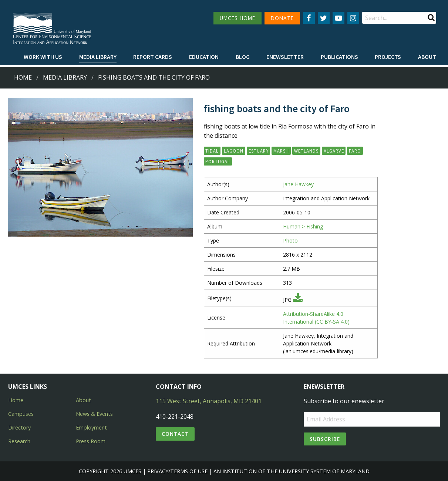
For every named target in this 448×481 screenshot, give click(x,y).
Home (23, 77)
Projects (388, 57)
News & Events (94, 414)
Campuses (21, 414)
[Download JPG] (298, 300)
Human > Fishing (303, 226)
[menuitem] (43, 57)
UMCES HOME (238, 18)
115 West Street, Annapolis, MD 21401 (209, 401)
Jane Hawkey (298, 184)
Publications (339, 57)
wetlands (306, 151)
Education (204, 57)
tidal (212, 151)
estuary (259, 151)
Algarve (334, 151)
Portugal (218, 161)
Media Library (98, 57)
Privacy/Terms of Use (177, 471)
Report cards (153, 57)
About (427, 57)
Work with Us (43, 57)
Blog (243, 57)
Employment (91, 427)
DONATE (282, 18)
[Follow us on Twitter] (324, 18)
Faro (355, 151)
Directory (19, 427)
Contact (175, 434)
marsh (281, 151)
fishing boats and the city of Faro (154, 77)
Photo (290, 240)
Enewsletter (285, 57)
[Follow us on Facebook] (309, 18)
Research (19, 441)
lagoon (234, 151)
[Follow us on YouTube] (338, 18)
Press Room (91, 441)
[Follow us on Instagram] (353, 18)
